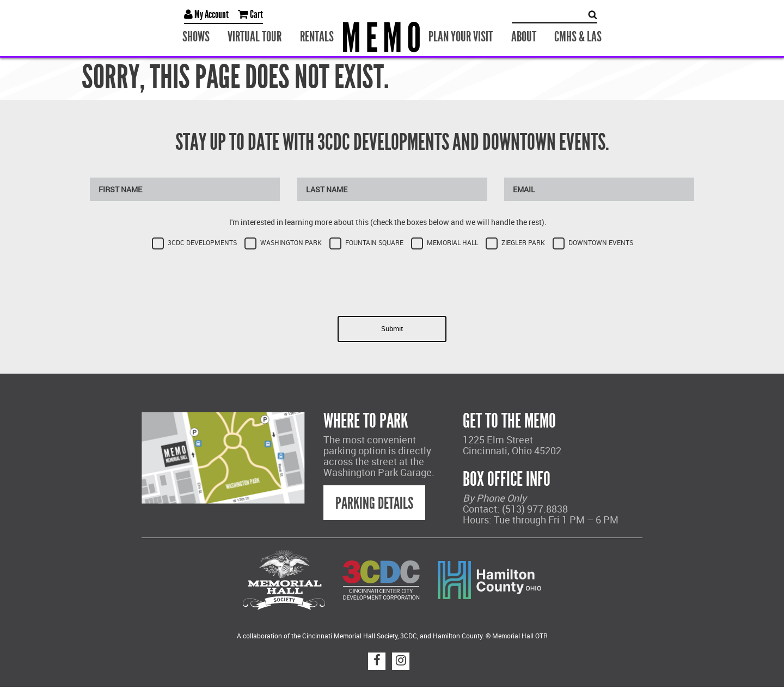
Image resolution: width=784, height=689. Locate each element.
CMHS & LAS (578, 37)
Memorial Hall (452, 243)
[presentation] (392, 279)
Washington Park (291, 243)
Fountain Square (374, 243)
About (524, 37)
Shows (196, 37)
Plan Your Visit (461, 37)
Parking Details (374, 503)
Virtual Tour (255, 37)
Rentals (317, 37)
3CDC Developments (202, 243)
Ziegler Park (523, 243)
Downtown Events (601, 243)
